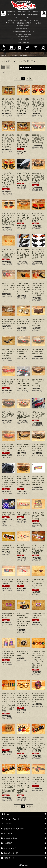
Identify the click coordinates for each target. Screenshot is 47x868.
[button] (3, 13)
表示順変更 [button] (26, 67)
